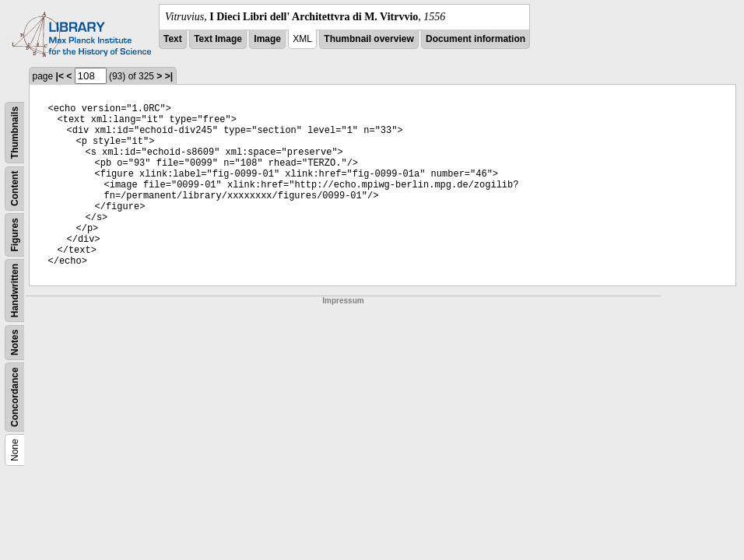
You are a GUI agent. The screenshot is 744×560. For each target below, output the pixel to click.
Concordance (15, 397)
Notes (15, 343)
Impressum (343, 301)
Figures (15, 234)
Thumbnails (15, 133)
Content (15, 189)
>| (169, 76)
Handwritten (15, 290)
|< (60, 76)
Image (267, 39)
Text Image (218, 39)
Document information (476, 39)
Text (173, 39)
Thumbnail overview (368, 39)
